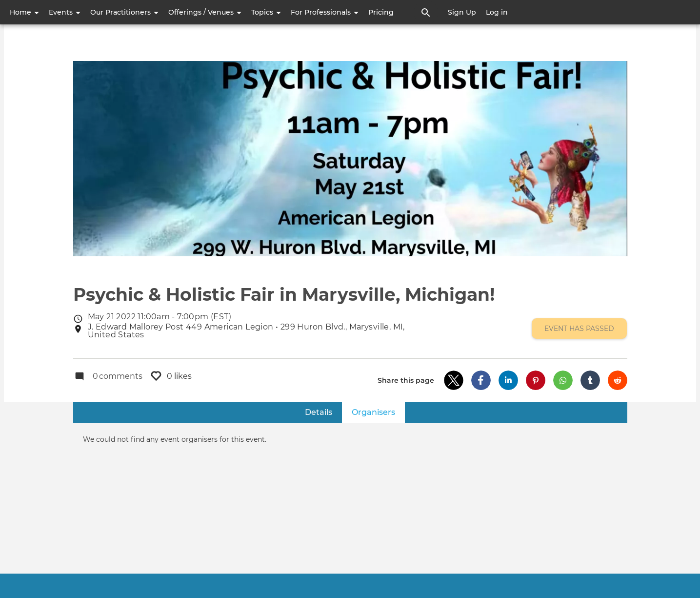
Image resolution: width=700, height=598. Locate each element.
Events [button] (65, 12)
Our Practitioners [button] (124, 12)
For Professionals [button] (325, 12)
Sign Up (462, 12)
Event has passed (579, 329)
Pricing (381, 12)
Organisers (378, 412)
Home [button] (24, 12)
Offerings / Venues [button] (205, 12)
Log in (497, 12)
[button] (454, 380)
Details (319, 412)
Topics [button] (266, 12)
